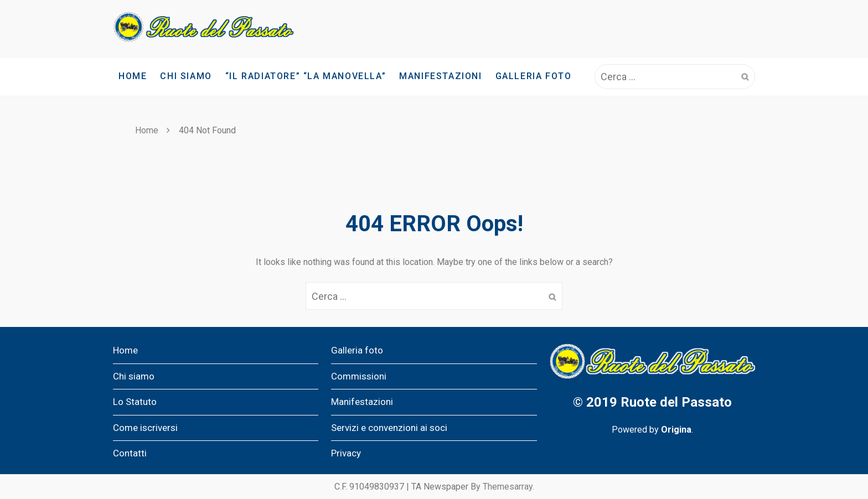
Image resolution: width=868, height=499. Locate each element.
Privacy (346, 453)
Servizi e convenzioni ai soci (389, 428)
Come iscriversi (145, 428)
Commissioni (359, 376)
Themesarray (508, 487)
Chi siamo (186, 76)
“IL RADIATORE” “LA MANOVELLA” (306, 76)
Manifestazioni (440, 76)
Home (133, 76)
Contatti (130, 453)
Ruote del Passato (676, 402)
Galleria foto (534, 76)
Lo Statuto (135, 402)
